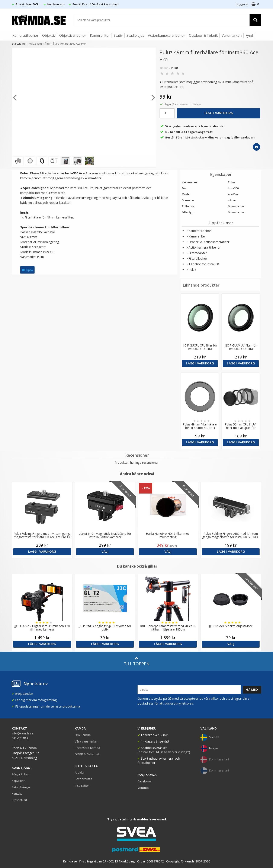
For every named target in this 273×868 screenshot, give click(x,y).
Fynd (249, 35)
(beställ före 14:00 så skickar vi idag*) (164, 752)
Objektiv (49, 35)
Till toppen (137, 661)
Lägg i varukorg (218, 113)
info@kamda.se (23, 733)
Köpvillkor (18, 781)
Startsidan (18, 44)
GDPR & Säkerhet (87, 754)
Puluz (175, 68)
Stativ (118, 35)
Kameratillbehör (25, 35)
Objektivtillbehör (73, 35)
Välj (105, 551)
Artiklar (80, 773)
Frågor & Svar (21, 774)
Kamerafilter (100, 35)
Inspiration (82, 786)
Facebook (144, 781)
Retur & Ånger (21, 787)
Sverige (210, 737)
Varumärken (232, 35)
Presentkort (19, 800)
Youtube (144, 788)
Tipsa (27, 270)
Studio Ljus (135, 35)
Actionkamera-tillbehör (167, 35)
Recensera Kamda (87, 748)
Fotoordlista (83, 779)
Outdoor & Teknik (203, 35)
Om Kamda (83, 735)
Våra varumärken (86, 741)
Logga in (242, 4)
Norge (209, 749)
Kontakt (17, 794)
